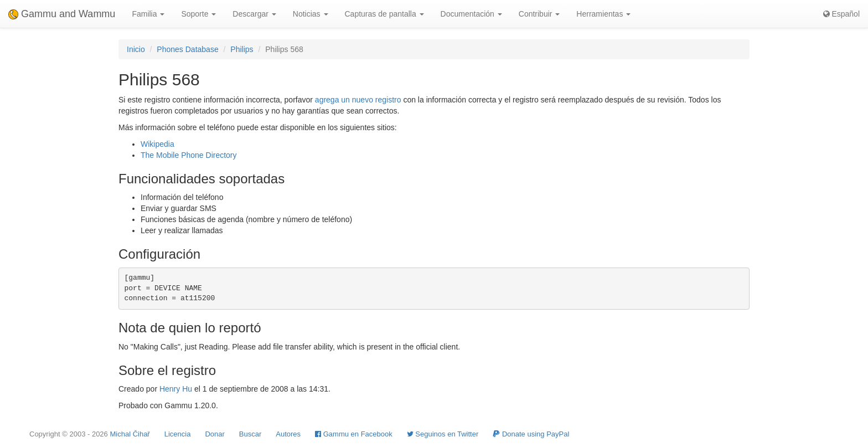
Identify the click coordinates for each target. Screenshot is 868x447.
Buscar (250, 434)
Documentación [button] (471, 14)
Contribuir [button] (539, 14)
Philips (242, 49)
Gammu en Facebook (354, 434)
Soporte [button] (198, 14)
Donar (215, 434)
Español (841, 14)
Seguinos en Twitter (443, 434)
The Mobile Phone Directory (189, 155)
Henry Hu (176, 389)
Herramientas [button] (603, 14)
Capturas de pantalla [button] (384, 14)
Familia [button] (148, 14)
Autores (288, 434)
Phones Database (187, 49)
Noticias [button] (311, 14)
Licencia (178, 434)
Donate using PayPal (531, 434)
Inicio (136, 49)
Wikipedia (157, 144)
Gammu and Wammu (62, 14)
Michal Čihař (130, 434)
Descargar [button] (254, 14)
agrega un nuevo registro (358, 100)
